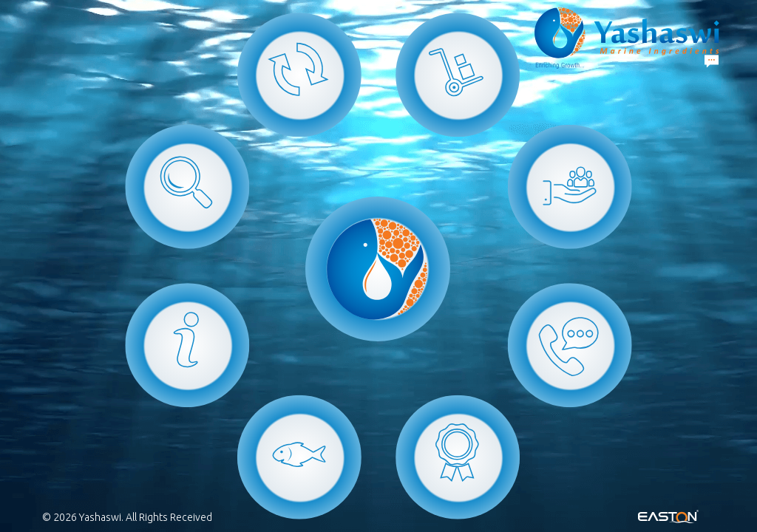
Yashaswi (100, 517)
